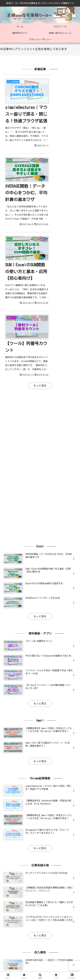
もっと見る (40, 224)
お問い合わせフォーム (40, 954)
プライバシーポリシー (66, 954)
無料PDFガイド (14, 954)
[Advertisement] (40, 271)
